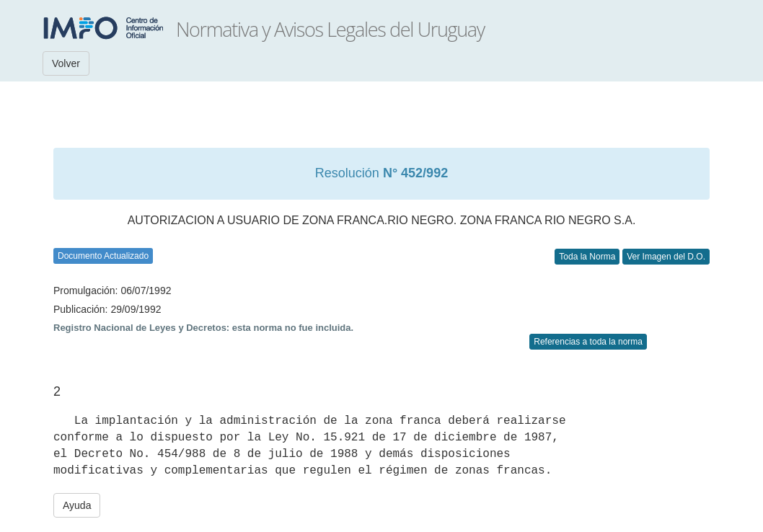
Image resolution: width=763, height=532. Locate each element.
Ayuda (77, 505)
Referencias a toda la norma (588, 342)
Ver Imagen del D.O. (666, 257)
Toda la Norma (587, 257)
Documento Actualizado (103, 256)
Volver (66, 63)
